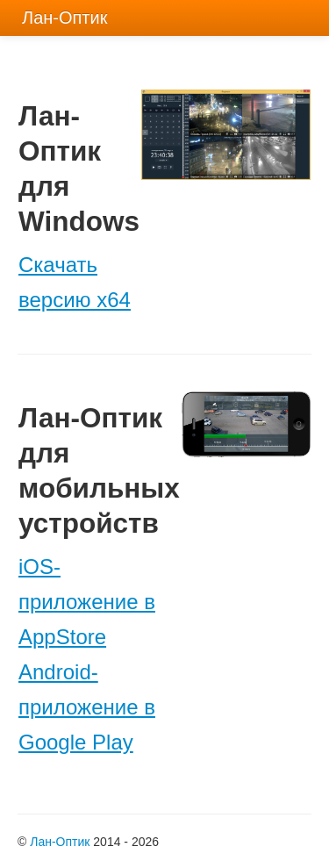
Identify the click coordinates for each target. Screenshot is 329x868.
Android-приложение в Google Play (87, 707)
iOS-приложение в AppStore (87, 602)
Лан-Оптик (60, 842)
